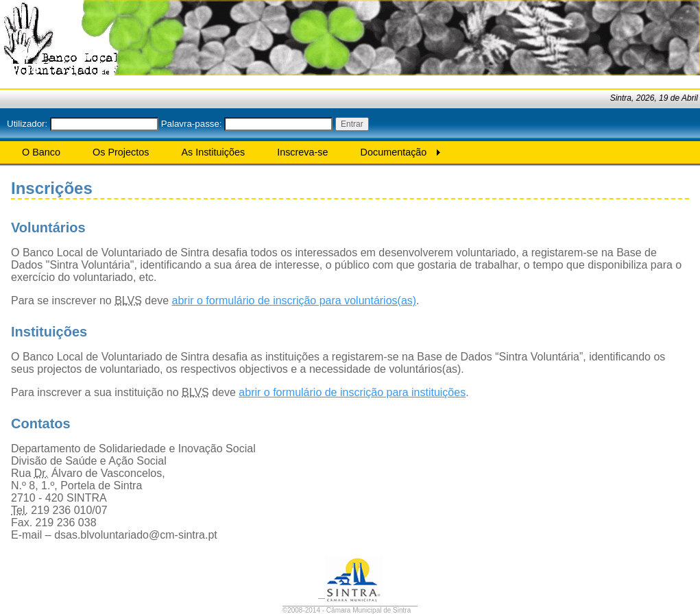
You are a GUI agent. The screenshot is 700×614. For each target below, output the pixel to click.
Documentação (394, 152)
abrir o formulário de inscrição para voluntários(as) (294, 300)
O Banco (41, 152)
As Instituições (213, 152)
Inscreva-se (302, 152)
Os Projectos (121, 152)
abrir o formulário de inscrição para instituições (352, 392)
